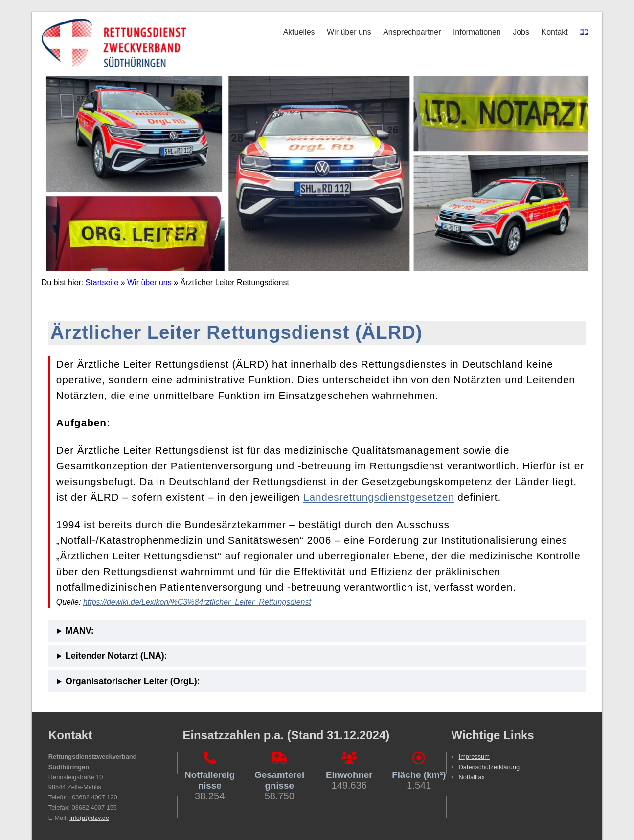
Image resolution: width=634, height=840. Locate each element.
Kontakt (554, 32)
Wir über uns (349, 32)
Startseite (102, 282)
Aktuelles (299, 32)
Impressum (474, 757)
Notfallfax (472, 777)
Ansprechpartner (412, 32)
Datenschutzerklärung (489, 767)
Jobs (521, 32)
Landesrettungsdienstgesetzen (379, 497)
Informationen (477, 32)
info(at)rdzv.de (89, 818)
